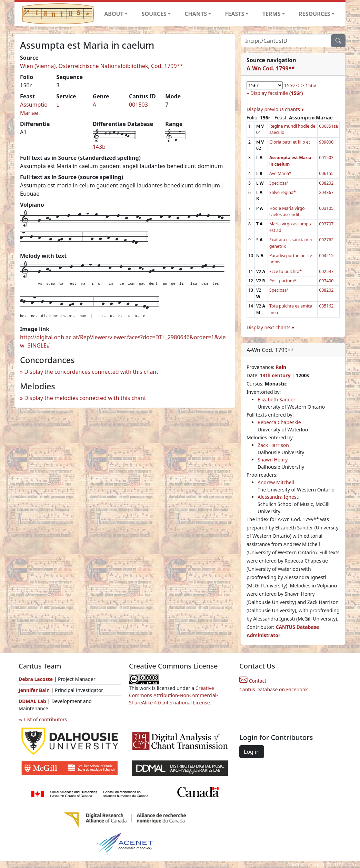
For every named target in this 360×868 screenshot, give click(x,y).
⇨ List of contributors (43, 719)
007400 (326, 281)
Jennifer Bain (35, 690)
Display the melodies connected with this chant (85, 398)
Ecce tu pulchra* (286, 271)
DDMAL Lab (32, 701)
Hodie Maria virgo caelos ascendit (287, 211)
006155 (326, 173)
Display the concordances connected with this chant (91, 372)
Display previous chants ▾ (275, 109)
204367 (326, 192)
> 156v (309, 85)
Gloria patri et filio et (290, 142)
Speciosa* (279, 183)
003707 (326, 224)
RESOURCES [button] (314, 14)
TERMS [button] (272, 14)
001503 (138, 105)
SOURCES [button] (154, 14)
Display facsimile (277, 93)
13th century (275, 375)
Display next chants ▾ (270, 327)
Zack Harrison (273, 445)
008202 (326, 183)
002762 (326, 240)
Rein (281, 367)
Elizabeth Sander (277, 399)
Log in (252, 752)
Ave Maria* (280, 173)
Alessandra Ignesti (278, 497)
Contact (253, 681)
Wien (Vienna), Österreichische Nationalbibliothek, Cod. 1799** (101, 66)
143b (99, 147)
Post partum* (283, 281)
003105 (326, 208)
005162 (326, 306)
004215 (326, 256)
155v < (292, 85)
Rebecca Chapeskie (279, 422)
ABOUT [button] (114, 14)
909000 (326, 142)
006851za (328, 126)
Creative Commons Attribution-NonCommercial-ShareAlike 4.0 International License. (173, 695)
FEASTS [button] (235, 14)
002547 (326, 271)
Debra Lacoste (36, 679)
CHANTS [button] (196, 14)
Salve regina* (283, 192)
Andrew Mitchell (276, 482)
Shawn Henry (273, 460)
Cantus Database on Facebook (274, 689)
